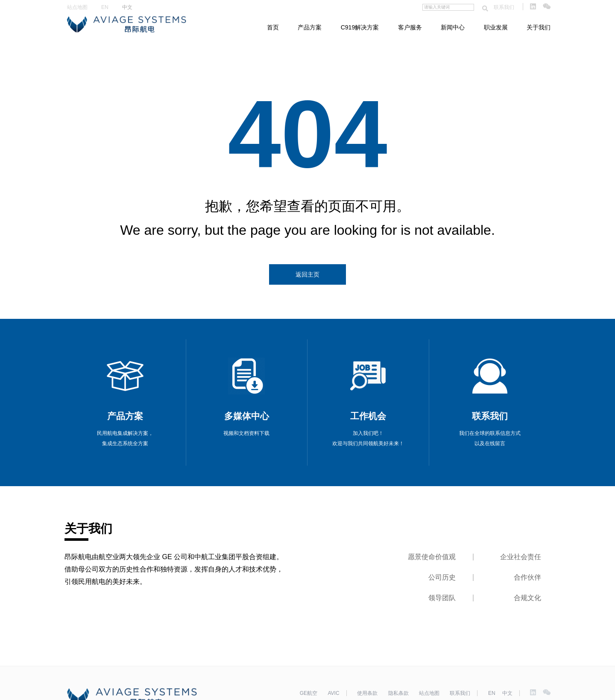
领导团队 (442, 598)
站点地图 (77, 7)
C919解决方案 (360, 27)
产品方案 (310, 27)
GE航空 (309, 693)
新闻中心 (453, 27)
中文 (127, 7)
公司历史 (442, 577)
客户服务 (410, 27)
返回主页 (307, 274)
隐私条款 (398, 693)
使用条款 (367, 693)
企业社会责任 (521, 557)
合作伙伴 (527, 577)
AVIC (333, 693)
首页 (273, 27)
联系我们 (504, 7)
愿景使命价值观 (432, 557)
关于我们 (539, 27)
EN (105, 7)
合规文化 (527, 598)
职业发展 (496, 27)
